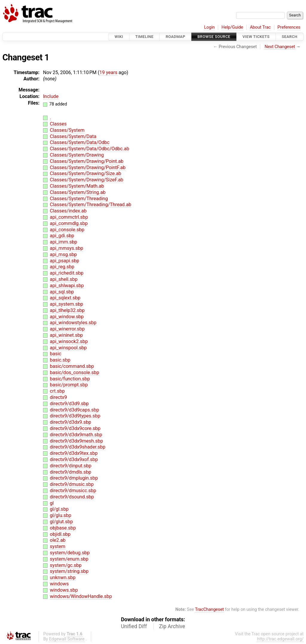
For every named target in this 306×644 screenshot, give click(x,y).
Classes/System (67, 130)
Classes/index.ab (68, 211)
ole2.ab (58, 540)
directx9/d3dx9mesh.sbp (76, 441)
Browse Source (214, 37)
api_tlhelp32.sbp (67, 310)
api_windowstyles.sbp (73, 323)
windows (59, 584)
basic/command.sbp (72, 366)
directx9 (58, 397)
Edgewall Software (67, 639)
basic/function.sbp (70, 379)
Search (290, 37)
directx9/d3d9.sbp (69, 404)
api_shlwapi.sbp (67, 286)
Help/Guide (232, 27)
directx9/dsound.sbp (72, 497)
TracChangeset (209, 609)
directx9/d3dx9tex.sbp (74, 453)
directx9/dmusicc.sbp (73, 491)
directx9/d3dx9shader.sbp (78, 447)
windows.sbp (64, 590)
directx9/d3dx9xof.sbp (74, 459)
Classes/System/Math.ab (77, 186)
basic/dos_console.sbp (75, 373)
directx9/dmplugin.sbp (74, 478)
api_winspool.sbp (68, 348)
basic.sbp (60, 360)
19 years (108, 72)
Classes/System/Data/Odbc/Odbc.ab (90, 149)
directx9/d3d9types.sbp (75, 416)
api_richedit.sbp (67, 273)
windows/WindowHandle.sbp (81, 596)
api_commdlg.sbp (69, 223)
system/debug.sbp (70, 553)
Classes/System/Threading (79, 199)
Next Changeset (280, 47)
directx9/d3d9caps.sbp (75, 410)
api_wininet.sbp (66, 335)
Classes (58, 124)
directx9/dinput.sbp (71, 466)
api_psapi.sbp (65, 261)
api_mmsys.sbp (66, 248)
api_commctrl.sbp (69, 217)
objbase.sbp (63, 528)
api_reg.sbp (62, 267)
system (58, 546)
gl (52, 503)
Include (51, 96)
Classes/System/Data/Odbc (80, 142)
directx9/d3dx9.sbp (71, 422)
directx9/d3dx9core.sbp (75, 428)
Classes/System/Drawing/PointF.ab (88, 167)
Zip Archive (172, 626)
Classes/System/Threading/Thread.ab (91, 205)
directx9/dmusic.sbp (72, 484)
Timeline (144, 37)
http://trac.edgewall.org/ (280, 639)
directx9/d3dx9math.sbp (76, 435)
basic (56, 354)
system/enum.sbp (69, 559)
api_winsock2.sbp (69, 341)
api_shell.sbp (64, 279)
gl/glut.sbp (61, 522)
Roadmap (175, 37)
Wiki (119, 37)
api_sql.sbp (62, 292)
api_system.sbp (66, 304)
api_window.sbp (67, 317)
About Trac (260, 27)
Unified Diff (134, 626)
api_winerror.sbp (67, 329)
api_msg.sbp (64, 254)
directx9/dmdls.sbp (71, 472)
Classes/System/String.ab (78, 192)
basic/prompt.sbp (69, 385)
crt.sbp (57, 391)
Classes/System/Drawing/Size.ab (86, 173)
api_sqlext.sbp (65, 298)
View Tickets (256, 37)
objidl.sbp (60, 534)
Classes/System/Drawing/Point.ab (87, 161)
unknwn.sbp (63, 578)
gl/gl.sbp (59, 509)
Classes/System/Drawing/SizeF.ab (87, 180)
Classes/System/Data (73, 136)
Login (209, 27)
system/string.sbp (69, 571)
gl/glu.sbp (61, 515)
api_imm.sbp (64, 242)
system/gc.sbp (66, 565)
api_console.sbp (67, 230)
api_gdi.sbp (62, 236)
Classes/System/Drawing (77, 155)
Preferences (289, 27)
